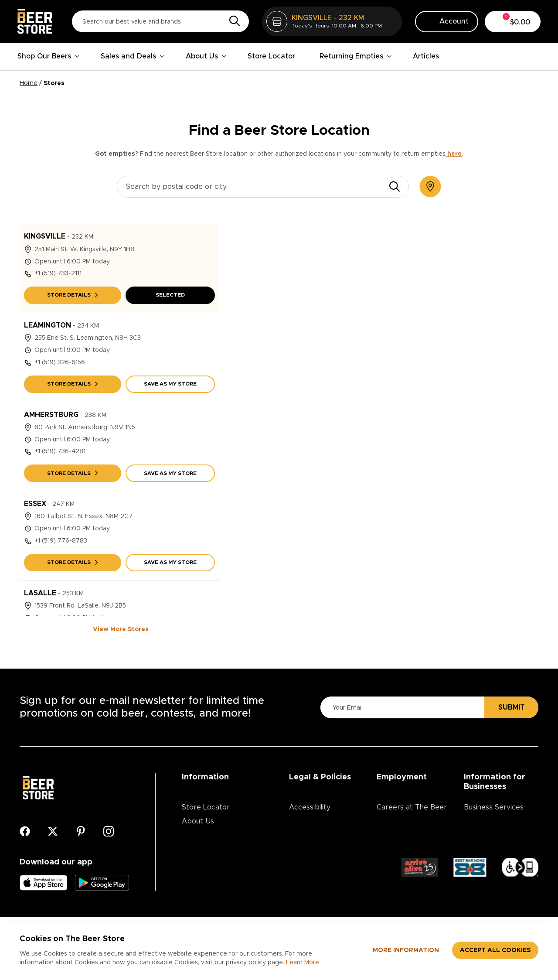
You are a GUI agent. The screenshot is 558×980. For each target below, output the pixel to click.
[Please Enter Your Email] (401, 708)
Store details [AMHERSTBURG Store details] (72, 473)
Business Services (494, 807)
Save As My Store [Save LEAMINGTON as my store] (170, 384)
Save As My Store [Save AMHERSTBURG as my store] (170, 473)
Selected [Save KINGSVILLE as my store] (170, 295)
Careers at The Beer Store (412, 814)
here (454, 154)
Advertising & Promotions (486, 828)
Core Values (397, 849)
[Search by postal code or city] (263, 187)
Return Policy (311, 849)
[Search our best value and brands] (160, 21)
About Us (206, 56)
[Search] (232, 21)
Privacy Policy (312, 821)
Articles (426, 56)
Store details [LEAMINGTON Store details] (72, 384)
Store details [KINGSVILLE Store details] (72, 295)
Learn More (303, 963)
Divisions (391, 835)
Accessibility (310, 807)
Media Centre (205, 863)
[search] (395, 187)
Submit (512, 707)
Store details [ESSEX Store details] (72, 562)
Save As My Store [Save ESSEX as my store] (170, 562)
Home (29, 83)
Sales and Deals (133, 56)
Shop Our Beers (49, 56)
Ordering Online (208, 877)
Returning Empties (356, 56)
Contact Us (201, 849)
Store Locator (271, 56)
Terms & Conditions (322, 835)
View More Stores (121, 629)
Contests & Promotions (221, 835)
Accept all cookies (495, 950)
